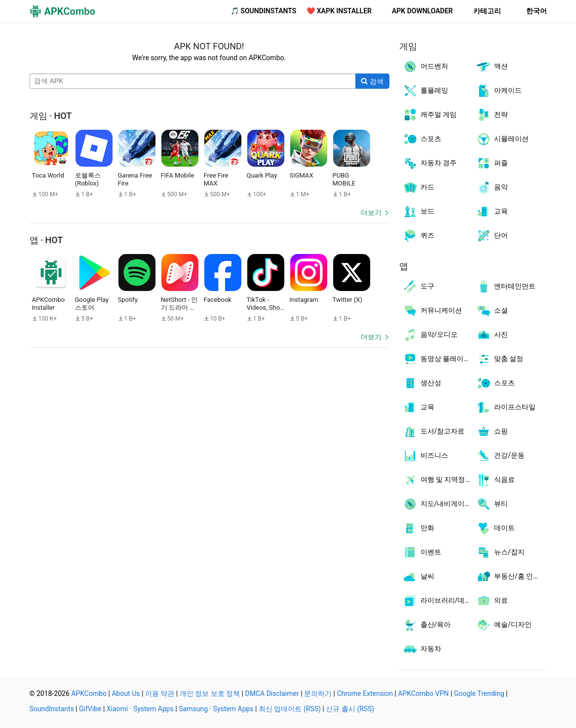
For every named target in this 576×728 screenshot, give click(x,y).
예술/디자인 (504, 625)
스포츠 (422, 139)
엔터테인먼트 (506, 287)
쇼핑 (492, 432)
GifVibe (90, 709)
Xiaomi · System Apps (140, 709)
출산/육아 (427, 625)
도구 (418, 287)
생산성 (422, 383)
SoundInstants (52, 709)
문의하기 (318, 693)
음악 (492, 187)
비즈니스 (425, 456)
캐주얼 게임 (429, 115)
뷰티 (492, 504)
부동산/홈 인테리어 (511, 577)
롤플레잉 (425, 91)
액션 (492, 67)
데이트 (495, 528)
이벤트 (422, 552)
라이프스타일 (506, 407)
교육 (492, 212)
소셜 (492, 311)
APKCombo (89, 693)
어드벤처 (425, 67)
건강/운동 (500, 456)
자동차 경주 (429, 163)
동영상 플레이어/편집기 (438, 359)
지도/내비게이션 (437, 504)
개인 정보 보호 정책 (210, 693)
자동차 (422, 649)
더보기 (371, 213)
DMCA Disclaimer (272, 693)
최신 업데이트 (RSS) (290, 709)
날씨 (418, 577)
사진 (492, 335)
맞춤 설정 (499, 359)
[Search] (372, 81)
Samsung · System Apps (216, 709)
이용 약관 (160, 693)
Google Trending (479, 693)
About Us (126, 693)
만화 (418, 528)
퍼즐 (492, 163)
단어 (492, 236)
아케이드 (499, 91)
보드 (418, 212)
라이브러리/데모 (437, 601)
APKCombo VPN (423, 693)
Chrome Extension (365, 693)
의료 (492, 601)
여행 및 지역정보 (437, 480)
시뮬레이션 (502, 139)
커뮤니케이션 (432, 311)
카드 (418, 187)
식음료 (495, 480)
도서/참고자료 (434, 432)
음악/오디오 (430, 335)
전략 (492, 115)
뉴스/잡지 (500, 552)
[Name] (193, 81)
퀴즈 (418, 236)
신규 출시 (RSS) (350, 709)
